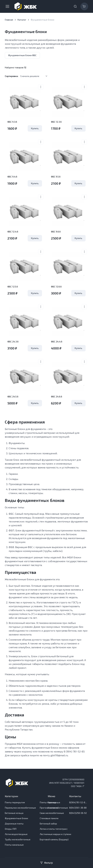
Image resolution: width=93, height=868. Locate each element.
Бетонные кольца (14, 813)
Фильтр (46, 863)
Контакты (53, 808)
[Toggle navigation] (7, 6)
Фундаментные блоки (16, 818)
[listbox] (35, 76)
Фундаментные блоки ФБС (22, 55)
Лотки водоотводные (16, 834)
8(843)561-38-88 (78, 808)
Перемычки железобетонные (20, 808)
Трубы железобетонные (18, 839)
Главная (9, 20)
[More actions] (41, 87)
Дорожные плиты (14, 824)
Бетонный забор (48, 824)
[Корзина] (84, 6)
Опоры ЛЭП (11, 829)
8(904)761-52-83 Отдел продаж (79, 802)
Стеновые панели (49, 818)
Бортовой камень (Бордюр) (54, 839)
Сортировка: (12, 76)
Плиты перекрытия (15, 802)
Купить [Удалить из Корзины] (35, 128)
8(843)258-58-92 (78, 813)
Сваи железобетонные (52, 813)
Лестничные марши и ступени (55, 834)
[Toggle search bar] (75, 6)
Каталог (22, 20)
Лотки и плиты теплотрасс (54, 829)
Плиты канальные (14, 845)
